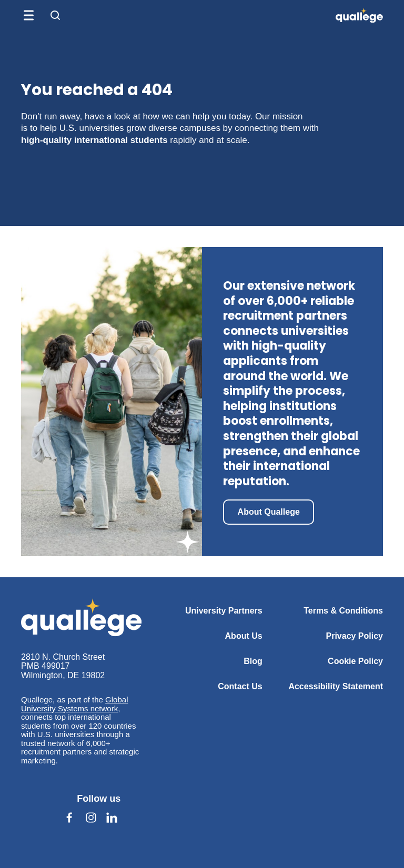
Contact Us (240, 686)
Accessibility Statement (336, 686)
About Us (244, 636)
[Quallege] (81, 617)
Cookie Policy (355, 661)
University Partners (224, 611)
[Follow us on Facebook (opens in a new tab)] (69, 818)
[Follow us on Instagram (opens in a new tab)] (91, 818)
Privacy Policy (354, 636)
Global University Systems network (74, 704)
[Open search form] (55, 15)
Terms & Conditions (343, 611)
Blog (253, 661)
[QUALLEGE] (359, 15)
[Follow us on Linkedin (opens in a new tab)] (112, 818)
